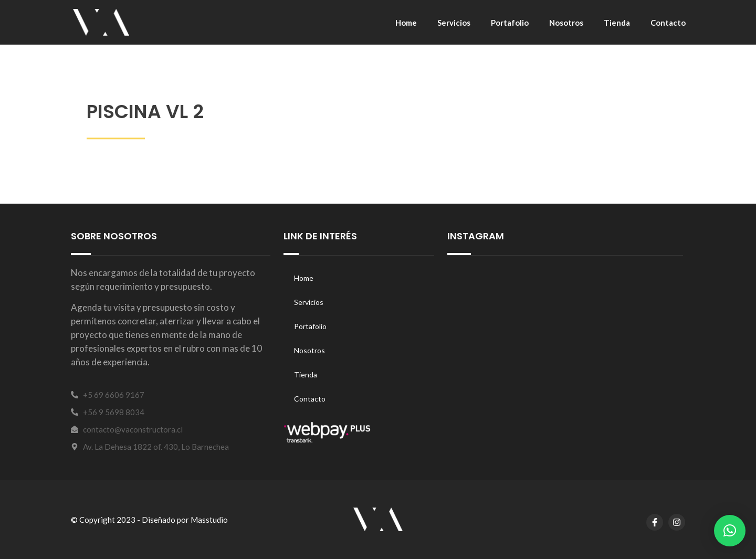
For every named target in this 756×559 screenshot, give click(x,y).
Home (406, 23)
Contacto (668, 23)
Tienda (617, 23)
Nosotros (566, 23)
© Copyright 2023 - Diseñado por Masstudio (149, 520)
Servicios (454, 23)
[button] (730, 531)
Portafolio (510, 23)
